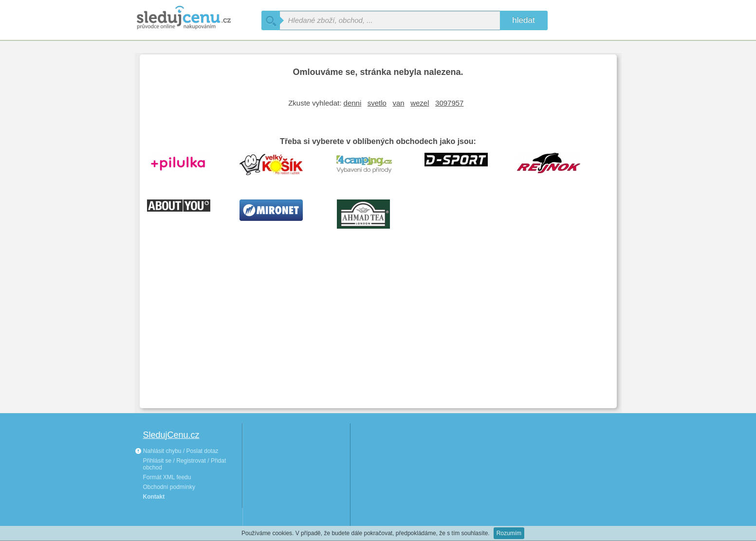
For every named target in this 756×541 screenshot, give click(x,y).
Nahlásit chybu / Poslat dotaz (177, 451)
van (398, 103)
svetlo (377, 103)
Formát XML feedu (167, 477)
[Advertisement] (378, 328)
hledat (523, 20)
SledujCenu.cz (171, 435)
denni (353, 103)
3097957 (449, 103)
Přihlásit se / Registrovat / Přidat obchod (185, 464)
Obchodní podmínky (169, 487)
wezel (420, 103)
